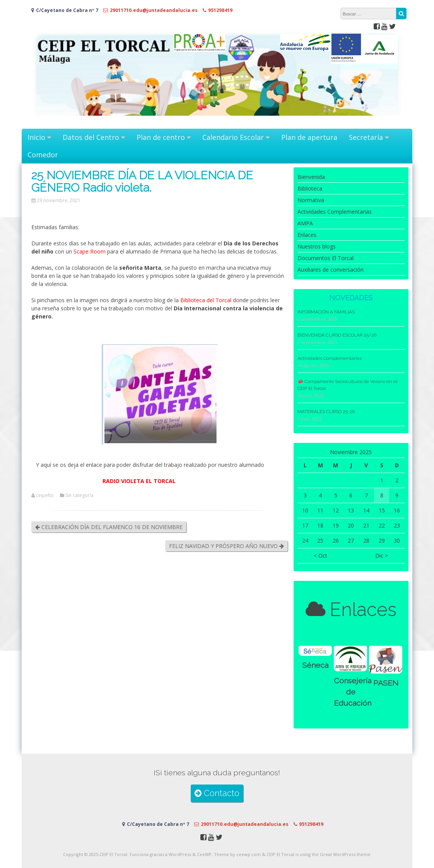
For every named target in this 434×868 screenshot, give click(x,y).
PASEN (386, 683)
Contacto (217, 793)
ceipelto (45, 495)
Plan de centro (161, 137)
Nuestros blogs (317, 246)
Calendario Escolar (233, 137)
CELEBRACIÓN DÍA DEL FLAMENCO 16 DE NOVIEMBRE (109, 527)
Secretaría (366, 137)
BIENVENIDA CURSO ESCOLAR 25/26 (337, 335)
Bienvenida (311, 177)
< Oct (320, 556)
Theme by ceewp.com (237, 854)
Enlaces (307, 235)
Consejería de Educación (353, 692)
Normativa (311, 200)
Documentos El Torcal (325, 258)
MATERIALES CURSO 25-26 (326, 412)
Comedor (43, 155)
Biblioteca (310, 188)
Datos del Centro (91, 137)
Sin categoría (79, 495)
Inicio (36, 137)
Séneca (315, 665)
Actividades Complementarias (335, 212)
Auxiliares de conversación (331, 270)
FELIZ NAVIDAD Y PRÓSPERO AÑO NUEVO (226, 546)
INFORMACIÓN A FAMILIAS (326, 312)
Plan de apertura (309, 137)
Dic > (382, 556)
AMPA (305, 223)
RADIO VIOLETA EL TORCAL (139, 481)
